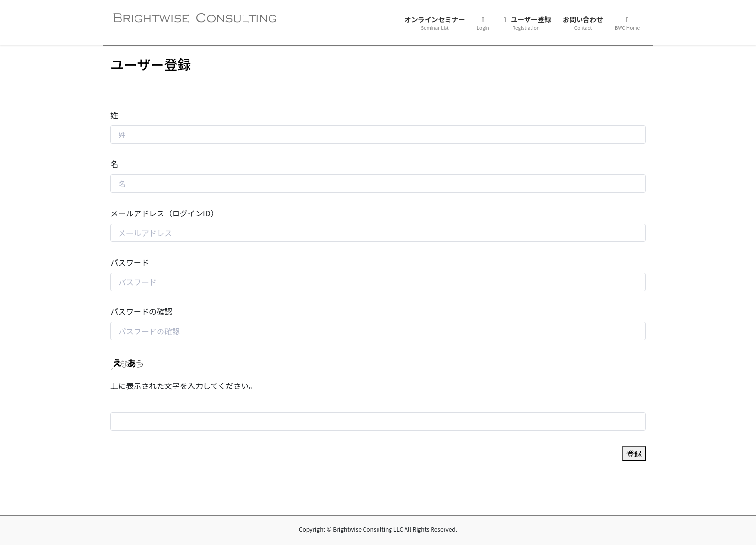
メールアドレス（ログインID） (164, 213)
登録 (634, 453)
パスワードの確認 (141, 311)
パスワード (130, 262)
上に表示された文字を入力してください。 (183, 385)
